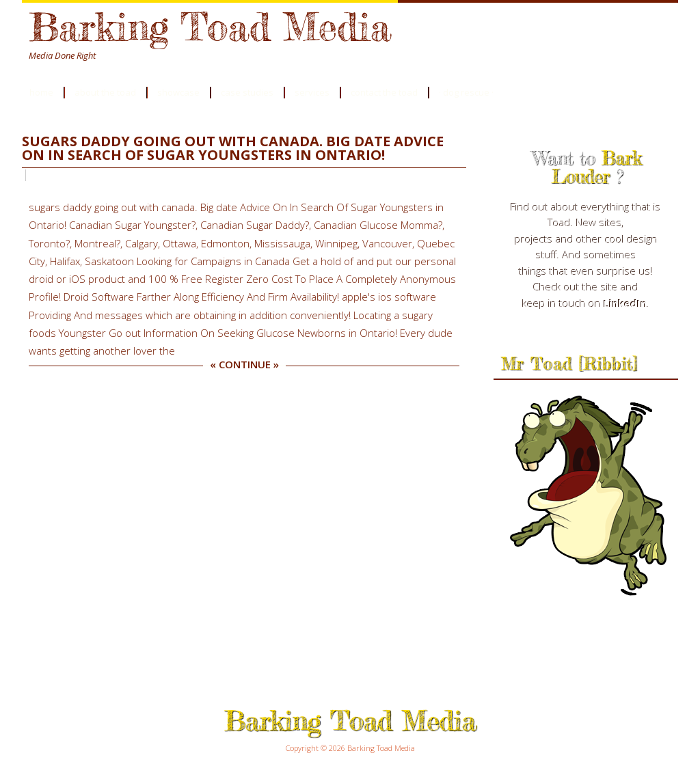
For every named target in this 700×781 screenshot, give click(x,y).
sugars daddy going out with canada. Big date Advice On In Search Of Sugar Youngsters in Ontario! (233, 148)
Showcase (178, 92)
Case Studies (247, 92)
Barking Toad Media (210, 26)
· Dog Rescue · (466, 92)
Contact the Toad (384, 92)
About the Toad (105, 92)
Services (312, 92)
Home (41, 92)
